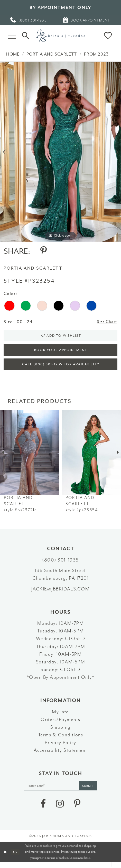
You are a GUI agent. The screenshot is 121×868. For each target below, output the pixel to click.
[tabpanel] (60, 152)
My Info (60, 716)
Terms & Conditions (60, 739)
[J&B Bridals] (60, 36)
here (87, 863)
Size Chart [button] (106, 322)
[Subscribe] (91, 791)
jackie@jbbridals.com (60, 594)
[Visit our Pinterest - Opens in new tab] (77, 809)
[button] (12, 36)
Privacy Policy (60, 747)
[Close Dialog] (6, 858)
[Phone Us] (29, 20)
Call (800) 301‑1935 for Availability (61, 368)
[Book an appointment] (87, 20)
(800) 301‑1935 (60, 565)
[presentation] (30, 457)
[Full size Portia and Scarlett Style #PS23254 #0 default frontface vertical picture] (60, 152)
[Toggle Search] (26, 35)
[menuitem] (29, 20)
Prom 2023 (96, 54)
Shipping (60, 732)
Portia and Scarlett (52, 54)
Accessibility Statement (60, 755)
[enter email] (61, 791)
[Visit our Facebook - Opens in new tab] (43, 809)
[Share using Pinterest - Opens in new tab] (44, 251)
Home (13, 54)
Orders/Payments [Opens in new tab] (60, 724)
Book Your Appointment (61, 353)
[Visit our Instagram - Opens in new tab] (60, 809)
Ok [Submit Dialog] (17, 858)
